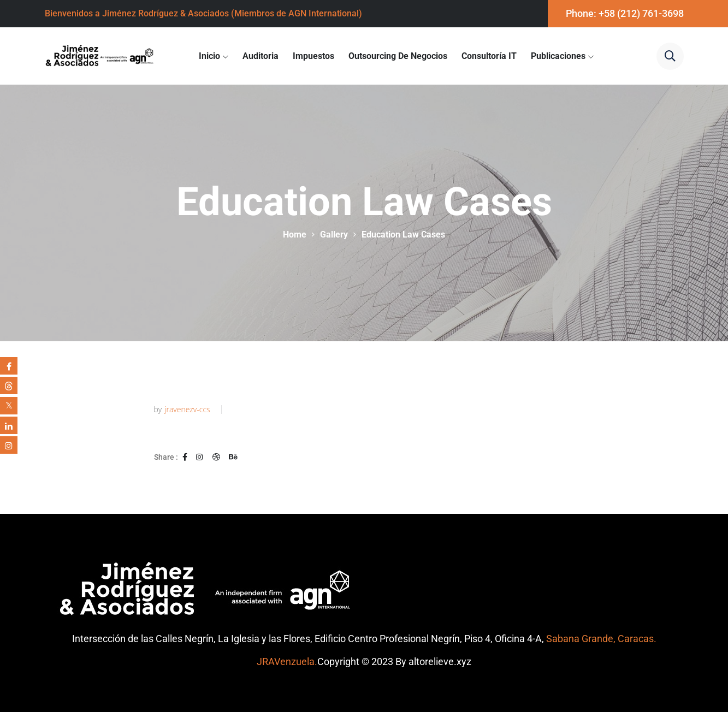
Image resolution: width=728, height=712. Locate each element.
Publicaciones (558, 56)
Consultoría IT (489, 56)
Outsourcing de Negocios (398, 56)
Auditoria (261, 56)
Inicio (209, 56)
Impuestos (313, 56)
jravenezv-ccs (187, 410)
